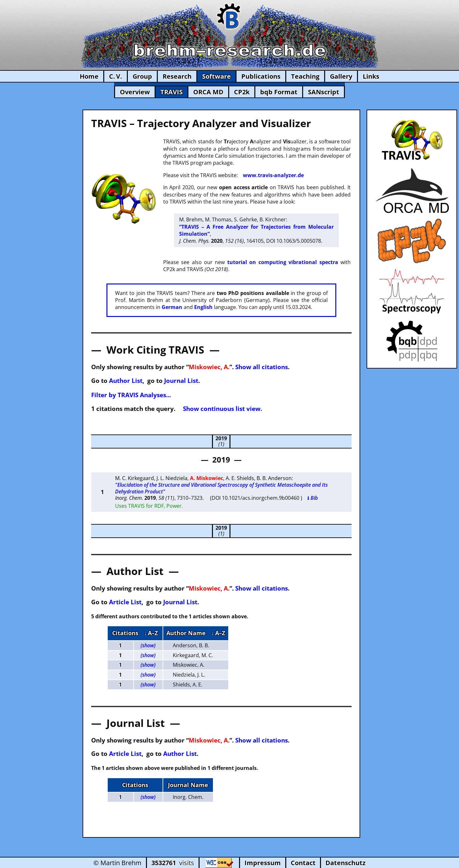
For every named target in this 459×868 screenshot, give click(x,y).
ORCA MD (208, 92)
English (203, 307)
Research (177, 76)
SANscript (324, 92)
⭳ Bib (313, 498)
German (172, 307)
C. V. (116, 76)
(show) (148, 645)
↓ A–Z (151, 633)
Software (216, 76)
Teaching (305, 76)
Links (371, 76)
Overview (135, 92)
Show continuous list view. (222, 409)
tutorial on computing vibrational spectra (283, 262)
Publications (261, 76)
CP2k (242, 92)
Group (142, 76)
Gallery (341, 76)
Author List (126, 380)
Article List (125, 602)
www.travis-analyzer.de (273, 175)
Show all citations (262, 367)
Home (89, 76)
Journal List (181, 380)
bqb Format (279, 92)
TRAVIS (171, 92)
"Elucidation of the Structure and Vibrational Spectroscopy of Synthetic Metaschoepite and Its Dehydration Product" (221, 488)
